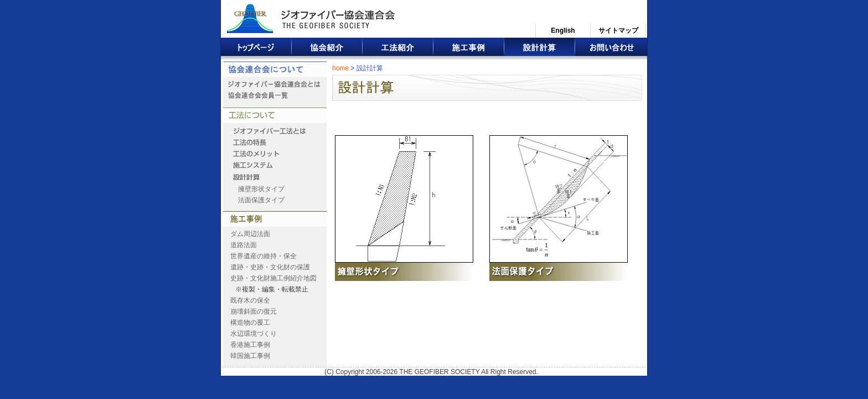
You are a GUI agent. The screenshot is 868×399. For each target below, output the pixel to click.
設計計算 (540, 48)
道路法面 (244, 245)
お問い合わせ (611, 48)
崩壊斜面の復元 (254, 311)
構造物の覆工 (250, 323)
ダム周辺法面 (250, 234)
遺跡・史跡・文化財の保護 (270, 267)
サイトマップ (618, 30)
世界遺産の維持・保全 (263, 256)
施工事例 (469, 48)
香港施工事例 (250, 345)
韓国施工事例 (250, 356)
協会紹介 (327, 48)
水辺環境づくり (254, 334)
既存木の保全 (250, 300)
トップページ (256, 48)
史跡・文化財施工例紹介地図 (273, 278)
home (340, 68)
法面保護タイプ (261, 200)
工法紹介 (398, 48)
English (563, 30)
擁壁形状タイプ (261, 189)
